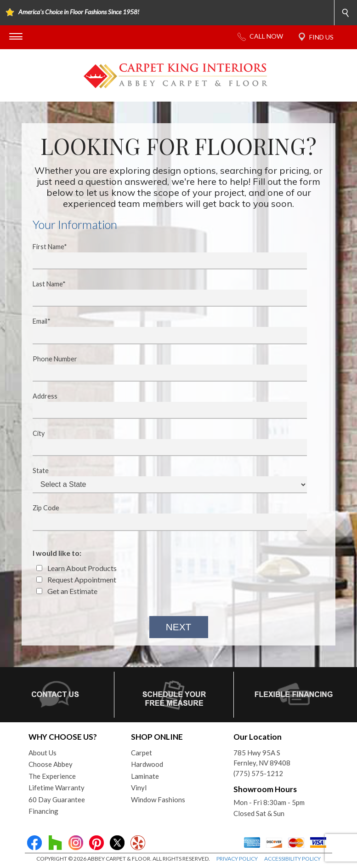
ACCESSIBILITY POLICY (292, 859)
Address (164, 405)
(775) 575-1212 (258, 773)
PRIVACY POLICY (237, 859)
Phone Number (164, 368)
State (164, 480)
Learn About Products (76, 568)
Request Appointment (76, 580)
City (164, 443)
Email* (164, 331)
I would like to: (57, 553)
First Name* (164, 256)
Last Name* (164, 293)
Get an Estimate (67, 591)
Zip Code (164, 517)
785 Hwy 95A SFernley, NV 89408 (262, 758)
